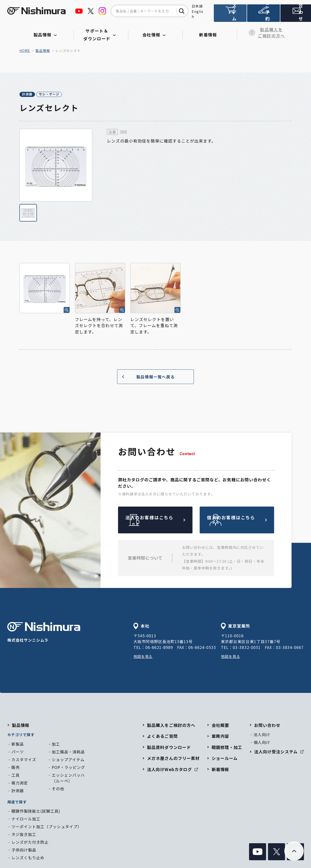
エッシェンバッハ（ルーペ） (68, 779)
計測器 (32, 95)
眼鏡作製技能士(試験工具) (36, 812)
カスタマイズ (24, 760)
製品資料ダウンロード (169, 748)
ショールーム (225, 759)
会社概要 (220, 726)
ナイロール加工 (26, 819)
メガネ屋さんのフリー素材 (173, 759)
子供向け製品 (24, 851)
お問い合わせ (295, 15)
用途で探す (17, 803)
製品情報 (43, 51)
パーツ (18, 752)
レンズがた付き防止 (30, 843)
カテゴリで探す (21, 735)
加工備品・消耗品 (68, 752)
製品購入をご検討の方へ (264, 33)
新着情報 (210, 33)
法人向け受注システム (230, 15)
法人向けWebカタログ (172, 770)
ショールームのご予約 (262, 15)
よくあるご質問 (162, 737)
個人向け (262, 743)
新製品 (18, 745)
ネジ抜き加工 (24, 835)
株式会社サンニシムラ (44, 633)
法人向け (262, 735)
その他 (58, 789)
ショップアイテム (68, 760)
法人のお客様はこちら (167, 521)
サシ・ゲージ (65, 95)
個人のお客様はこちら (248, 521)
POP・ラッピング (68, 768)
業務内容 (220, 737)
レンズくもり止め (28, 858)
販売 (16, 768)
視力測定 (20, 783)
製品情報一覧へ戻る (147, 378)
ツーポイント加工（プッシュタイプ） (47, 827)
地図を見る (144, 657)
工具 (16, 776)
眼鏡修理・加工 (227, 748)
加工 (56, 745)
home (25, 51)
